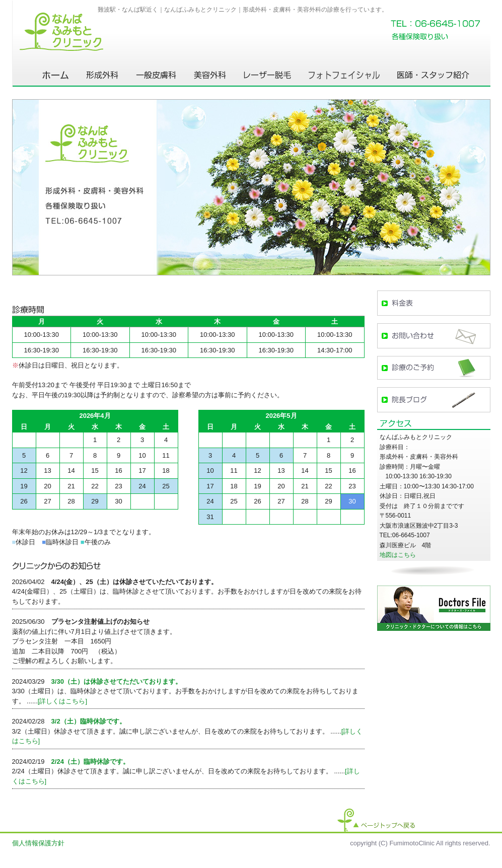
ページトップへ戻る (376, 820)
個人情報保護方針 (38, 843)
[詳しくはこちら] (62, 701)
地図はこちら (398, 555)
